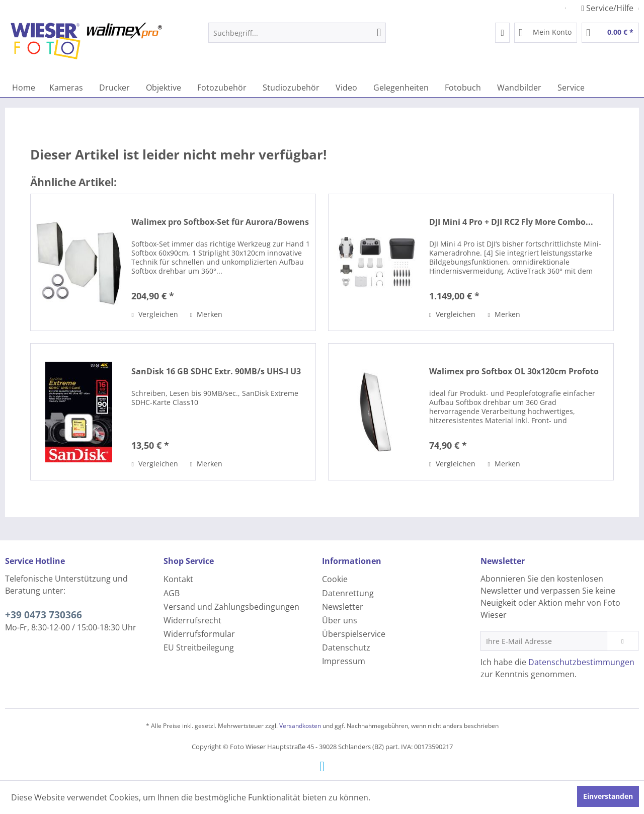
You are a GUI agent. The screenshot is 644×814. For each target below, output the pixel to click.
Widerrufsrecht (192, 620)
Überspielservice (354, 634)
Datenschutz (346, 647)
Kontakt (178, 579)
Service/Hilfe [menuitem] (608, 8)
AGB (172, 593)
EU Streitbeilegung (199, 647)
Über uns (340, 620)
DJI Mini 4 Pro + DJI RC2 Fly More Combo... (511, 222)
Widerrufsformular (199, 634)
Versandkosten (300, 726)
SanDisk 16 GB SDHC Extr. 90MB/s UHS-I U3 (216, 372)
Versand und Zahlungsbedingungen (231, 607)
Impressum (344, 661)
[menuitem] (297, 33)
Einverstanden (608, 796)
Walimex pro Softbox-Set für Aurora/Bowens (220, 222)
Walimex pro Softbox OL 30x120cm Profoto (514, 372)
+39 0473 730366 (44, 615)
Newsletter (343, 607)
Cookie (335, 579)
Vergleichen (154, 314)
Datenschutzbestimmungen (581, 662)
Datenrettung (348, 593)
